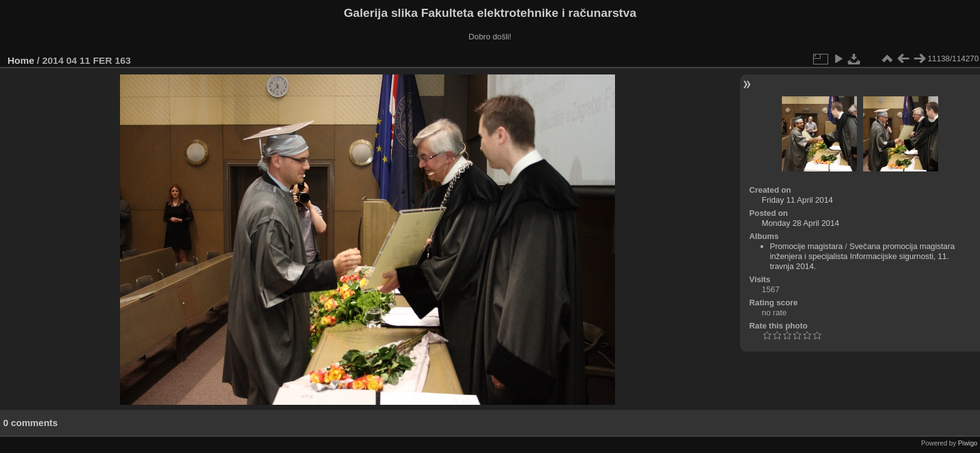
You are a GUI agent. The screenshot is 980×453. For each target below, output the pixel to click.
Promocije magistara (807, 246)
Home (21, 60)
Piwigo (968, 443)
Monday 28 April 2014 (801, 223)
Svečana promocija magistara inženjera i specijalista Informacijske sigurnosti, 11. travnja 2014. (862, 256)
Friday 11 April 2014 (797, 200)
